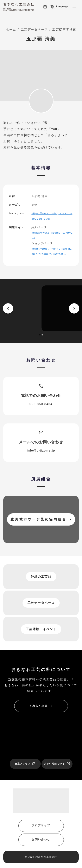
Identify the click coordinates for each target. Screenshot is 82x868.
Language (59, 7)
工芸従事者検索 (64, 29)
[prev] (8, 308)
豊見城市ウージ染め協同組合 (41, 519)
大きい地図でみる (57, 764)
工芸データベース (34, 29)
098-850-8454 (41, 404)
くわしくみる (41, 706)
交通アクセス (25, 764)
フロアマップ (41, 825)
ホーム (11, 29)
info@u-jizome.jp (41, 450)
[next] (74, 308)
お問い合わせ (41, 839)
